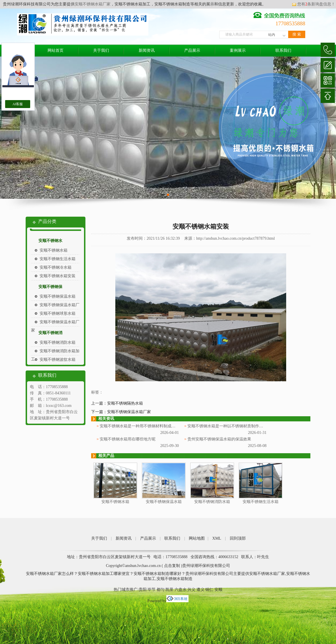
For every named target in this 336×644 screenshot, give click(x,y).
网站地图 (197, 538)
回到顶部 (238, 538)
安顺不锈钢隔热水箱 (125, 403)
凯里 (169, 590)
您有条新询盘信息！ (314, 4)
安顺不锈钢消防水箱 (58, 342)
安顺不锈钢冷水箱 (56, 267)
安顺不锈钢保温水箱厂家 (129, 412)
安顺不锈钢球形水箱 (58, 313)
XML (217, 538)
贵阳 (143, 590)
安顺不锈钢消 (50, 333)
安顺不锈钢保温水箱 (58, 296)
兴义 (191, 590)
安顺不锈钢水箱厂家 (93, 4)
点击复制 (172, 566)
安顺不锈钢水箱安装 (58, 276)
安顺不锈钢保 (50, 287)
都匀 (161, 590)
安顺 (218, 590)
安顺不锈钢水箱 (54, 250)
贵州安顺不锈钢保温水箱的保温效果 (219, 439)
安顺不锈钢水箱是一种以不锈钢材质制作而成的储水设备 (237, 426)
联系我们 (283, 50)
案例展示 (238, 50)
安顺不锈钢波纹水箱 (58, 360)
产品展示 (192, 50)
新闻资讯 (147, 50)
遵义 (200, 590)
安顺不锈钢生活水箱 (58, 259)
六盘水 (181, 590)
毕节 (151, 590)
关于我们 (101, 50)
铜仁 (209, 590)
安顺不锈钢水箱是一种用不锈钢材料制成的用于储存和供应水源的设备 (161, 426)
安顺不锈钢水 (50, 241)
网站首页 (56, 50)
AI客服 (18, 104)
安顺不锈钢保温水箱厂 (60, 305)
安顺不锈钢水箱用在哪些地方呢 (128, 439)
